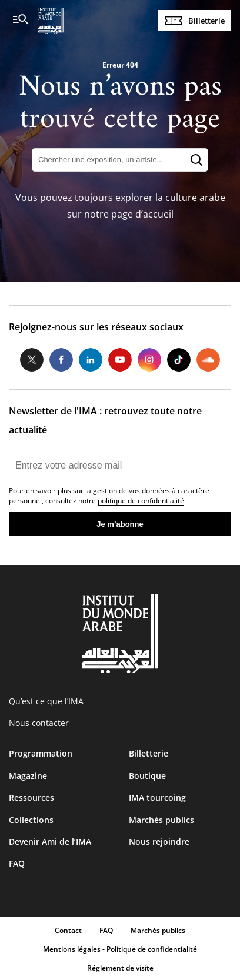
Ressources (31, 797)
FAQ (17, 863)
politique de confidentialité (141, 501)
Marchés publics (161, 820)
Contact (68, 930)
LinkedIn (91, 360)
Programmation (41, 753)
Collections (31, 820)
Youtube (120, 360)
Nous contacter (39, 723)
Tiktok (179, 360)
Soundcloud (208, 360)
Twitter (32, 360)
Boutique (147, 776)
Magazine (28, 776)
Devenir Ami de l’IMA (50, 842)
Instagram (149, 360)
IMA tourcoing (157, 797)
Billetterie (206, 21)
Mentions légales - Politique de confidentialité (120, 949)
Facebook (61, 360)
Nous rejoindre (159, 842)
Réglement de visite (120, 968)
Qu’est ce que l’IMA (46, 701)
